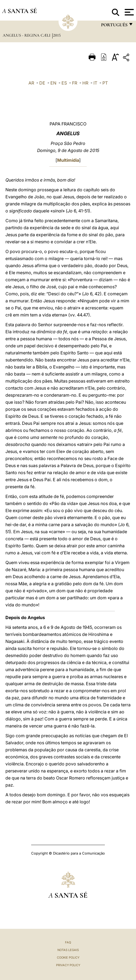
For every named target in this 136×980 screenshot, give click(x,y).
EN (53, 83)
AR (31, 83)
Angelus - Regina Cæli (27, 35)
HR (85, 83)
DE (42, 83)
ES (64, 83)
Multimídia (68, 160)
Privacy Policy (68, 965)
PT (105, 83)
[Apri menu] (129, 12)
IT (95, 83)
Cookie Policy (68, 958)
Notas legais (68, 950)
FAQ (68, 942)
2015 (57, 35)
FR (75, 83)
